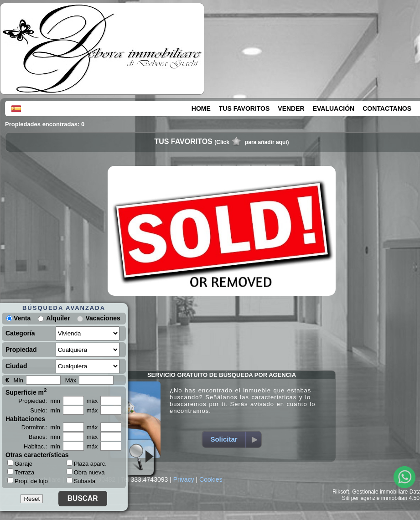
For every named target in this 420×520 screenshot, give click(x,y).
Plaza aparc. (87, 464)
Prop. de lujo (28, 481)
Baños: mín (44, 437)
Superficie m (26, 391)
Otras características (37, 455)
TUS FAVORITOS (244, 108)
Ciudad (16, 366)
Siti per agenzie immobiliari (375, 498)
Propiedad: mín (39, 401)
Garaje (20, 463)
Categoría (20, 333)
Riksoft (341, 492)
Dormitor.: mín (41, 427)
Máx (71, 380)
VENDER (291, 108)
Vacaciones (103, 318)
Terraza (21, 472)
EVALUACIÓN (334, 108)
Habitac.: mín (42, 446)
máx (92, 401)
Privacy (184, 479)
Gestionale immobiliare (380, 492)
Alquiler (58, 318)
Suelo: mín (45, 410)
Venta (18, 318)
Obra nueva (86, 472)
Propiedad (21, 350)
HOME (201, 108)
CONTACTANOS (387, 108)
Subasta (81, 481)
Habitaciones (25, 419)
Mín (18, 380)
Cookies (211, 479)
